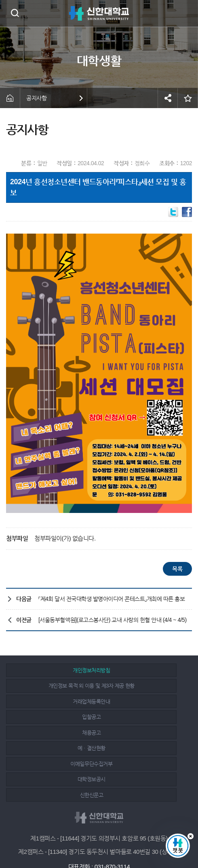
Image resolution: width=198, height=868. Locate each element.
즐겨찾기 (188, 98)
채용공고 (52, 701)
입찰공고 (144, 686)
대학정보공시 (144, 717)
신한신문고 (52, 733)
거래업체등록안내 (52, 686)
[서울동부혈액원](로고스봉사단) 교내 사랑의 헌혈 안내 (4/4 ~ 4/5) (113, 620)
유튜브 (118, 840)
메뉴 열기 (186, 13)
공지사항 (36, 98)
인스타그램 (100, 840)
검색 (15, 13)
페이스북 (82, 840)
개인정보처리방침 (52, 670)
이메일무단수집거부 (52, 717)
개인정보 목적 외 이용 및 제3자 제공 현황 (144, 670)
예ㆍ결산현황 (144, 701)
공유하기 (168, 98)
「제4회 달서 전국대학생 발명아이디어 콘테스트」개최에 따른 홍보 (112, 599)
